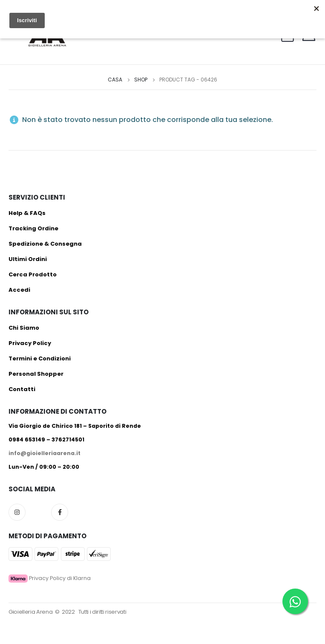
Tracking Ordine (33, 228)
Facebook (60, 512)
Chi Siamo (24, 328)
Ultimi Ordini (28, 259)
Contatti (22, 389)
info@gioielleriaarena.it (45, 453)
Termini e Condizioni (40, 358)
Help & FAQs (27, 213)
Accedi (19, 290)
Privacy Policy (30, 343)
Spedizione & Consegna (45, 244)
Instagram (17, 512)
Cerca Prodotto (33, 274)
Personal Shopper (36, 374)
